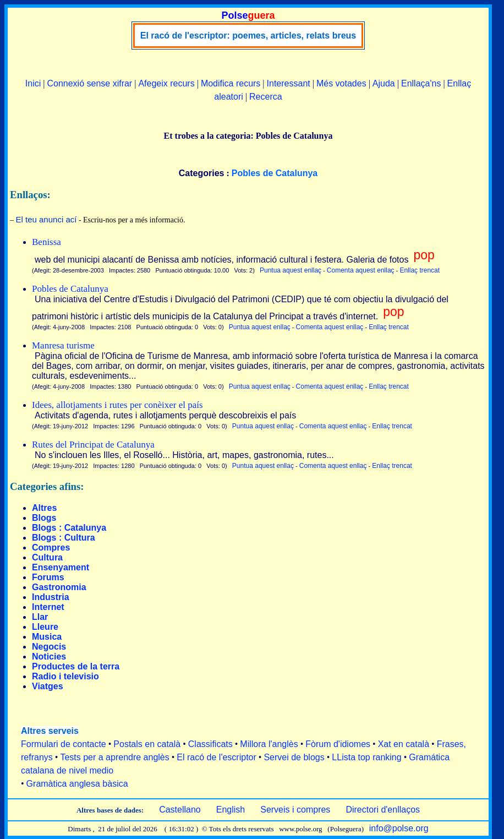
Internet (48, 607)
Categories (202, 173)
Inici (33, 83)
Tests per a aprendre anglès (114, 757)
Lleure (45, 627)
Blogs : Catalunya (69, 528)
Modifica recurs (231, 83)
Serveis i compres (295, 810)
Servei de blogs (294, 757)
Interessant (289, 83)
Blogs (44, 518)
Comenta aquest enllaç (361, 270)
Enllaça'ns (421, 83)
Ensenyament (61, 567)
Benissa (46, 242)
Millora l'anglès (269, 744)
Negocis (49, 647)
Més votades (341, 83)
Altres (44, 508)
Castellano (180, 810)
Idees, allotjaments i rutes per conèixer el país (117, 405)
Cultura (47, 557)
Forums (48, 577)
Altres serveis (50, 731)
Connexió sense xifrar (89, 83)
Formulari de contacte (64, 744)
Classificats (210, 744)
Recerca (266, 97)
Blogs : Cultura (64, 538)
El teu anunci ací (46, 219)
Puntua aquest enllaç (291, 270)
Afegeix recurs (166, 83)
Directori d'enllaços (383, 810)
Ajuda (384, 83)
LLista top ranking (366, 757)
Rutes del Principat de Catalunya (93, 445)
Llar (40, 617)
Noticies (49, 657)
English (231, 810)
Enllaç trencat (420, 270)
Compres (51, 547)
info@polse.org (399, 828)
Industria (51, 597)
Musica (47, 637)
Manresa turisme (63, 345)
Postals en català (147, 744)
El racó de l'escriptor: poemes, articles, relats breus (248, 36)
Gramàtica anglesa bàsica (77, 784)
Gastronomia (59, 587)
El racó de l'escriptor (216, 757)
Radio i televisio (65, 676)
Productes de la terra (76, 666)
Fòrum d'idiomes (338, 744)
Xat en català (404, 744)
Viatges (48, 686)
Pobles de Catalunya (70, 289)
